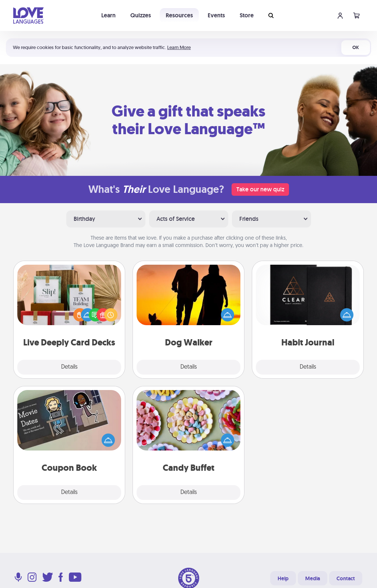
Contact (346, 578)
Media (313, 578)
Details (69, 367)
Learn (108, 15)
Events (216, 15)
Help (283, 578)
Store (247, 15)
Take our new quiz (260, 189)
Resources (179, 15)
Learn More (179, 47)
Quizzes (141, 15)
